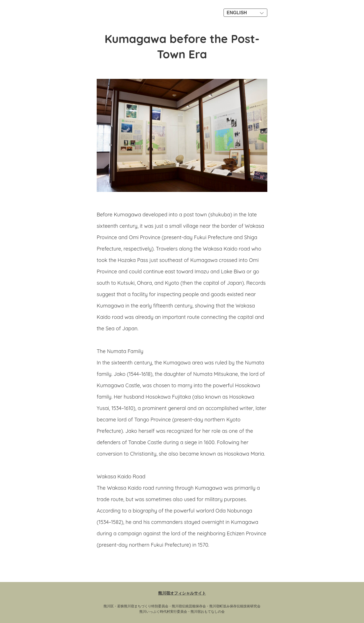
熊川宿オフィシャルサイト (182, 593)
